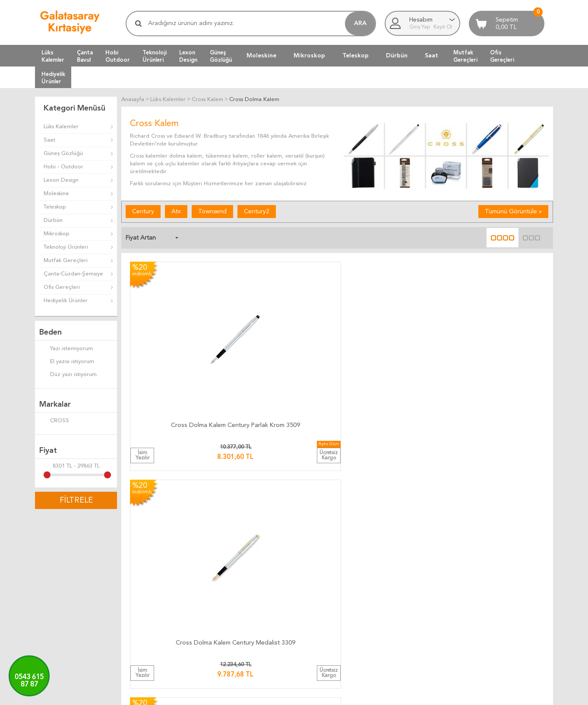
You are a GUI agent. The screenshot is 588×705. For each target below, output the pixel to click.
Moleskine (261, 56)
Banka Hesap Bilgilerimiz (502, 582)
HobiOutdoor (118, 56)
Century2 (257, 211)
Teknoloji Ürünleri (66, 247)
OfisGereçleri (502, 56)
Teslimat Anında (232, 592)
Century (143, 211)
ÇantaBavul (85, 56)
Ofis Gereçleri (62, 287)
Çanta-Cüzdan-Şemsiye (73, 274)
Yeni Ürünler (400, 582)
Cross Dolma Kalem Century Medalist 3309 (285, 349)
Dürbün (397, 56)
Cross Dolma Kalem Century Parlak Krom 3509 (179, 349)
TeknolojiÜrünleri (155, 56)
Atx (176, 211)
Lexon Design (61, 180)
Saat (432, 56)
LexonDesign (188, 56)
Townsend (212, 211)
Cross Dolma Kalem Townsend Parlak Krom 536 (390, 349)
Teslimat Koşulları (320, 571)
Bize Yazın (484, 561)
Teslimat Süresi (231, 582)
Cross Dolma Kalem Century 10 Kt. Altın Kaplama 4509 (496, 349)
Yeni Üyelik (398, 602)
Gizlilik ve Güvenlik (322, 613)
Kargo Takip (227, 561)
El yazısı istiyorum (67, 362)
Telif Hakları (313, 602)
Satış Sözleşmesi (319, 592)
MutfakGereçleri (465, 56)
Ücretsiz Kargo (231, 602)
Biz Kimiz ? (485, 602)
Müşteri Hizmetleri (408, 571)
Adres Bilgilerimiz (493, 613)
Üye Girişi (397, 592)
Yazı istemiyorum (66, 349)
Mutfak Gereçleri (66, 261)
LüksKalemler (53, 56)
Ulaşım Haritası (490, 571)
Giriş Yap (420, 27)
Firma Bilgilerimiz (493, 592)
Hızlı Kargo (226, 613)
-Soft (251, 694)
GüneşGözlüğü (221, 56)
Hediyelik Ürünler (66, 301)
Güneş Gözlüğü (63, 153)
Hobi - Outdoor (63, 167)
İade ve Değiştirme (323, 561)
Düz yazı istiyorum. (69, 375)
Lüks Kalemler (61, 127)
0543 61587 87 (29, 681)
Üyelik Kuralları (317, 582)
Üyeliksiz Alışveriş (406, 613)
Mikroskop (309, 56)
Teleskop (356, 56)
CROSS (54, 421)
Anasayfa (396, 561)
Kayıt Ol (443, 27)
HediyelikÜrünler (53, 78)
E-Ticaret (269, 694)
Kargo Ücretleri (232, 571)
